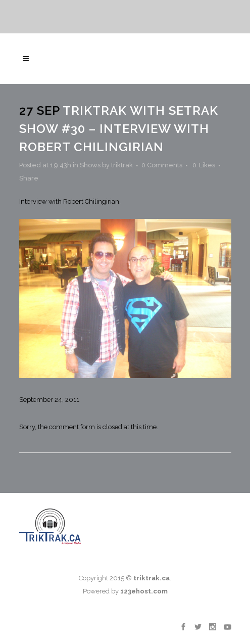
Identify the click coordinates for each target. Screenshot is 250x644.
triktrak (122, 165)
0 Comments (162, 165)
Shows (90, 165)
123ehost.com (144, 591)
